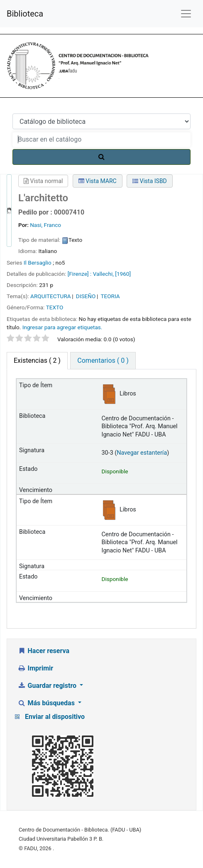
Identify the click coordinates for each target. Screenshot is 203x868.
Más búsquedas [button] (47, 703)
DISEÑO (86, 296)
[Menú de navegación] (186, 14)
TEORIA (110, 296)
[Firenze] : (80, 274)
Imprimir (35, 668)
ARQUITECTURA (51, 296)
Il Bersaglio (38, 263)
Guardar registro (48, 686)
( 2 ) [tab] (37, 360)
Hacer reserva (43, 651)
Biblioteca (25, 14)
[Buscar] (101, 157)
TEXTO (55, 307)
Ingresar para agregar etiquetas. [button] (62, 327)
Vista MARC (98, 181)
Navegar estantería (142, 453)
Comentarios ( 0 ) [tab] (103, 360)
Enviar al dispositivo (55, 717)
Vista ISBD (150, 181)
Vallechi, (103, 274)
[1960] (123, 274)
